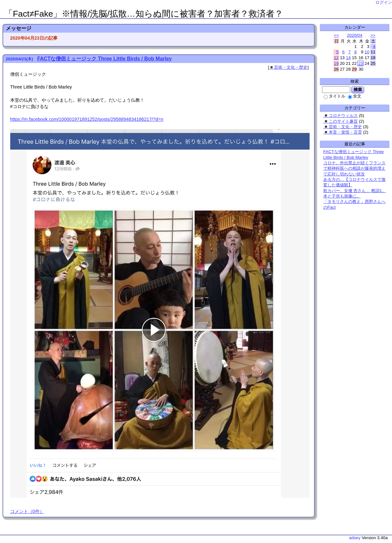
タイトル (334, 96)
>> (373, 35)
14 (348, 58)
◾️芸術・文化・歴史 (288, 67)
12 (336, 58)
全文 (355, 96)
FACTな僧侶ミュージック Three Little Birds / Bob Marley (104, 59)
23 (361, 63)
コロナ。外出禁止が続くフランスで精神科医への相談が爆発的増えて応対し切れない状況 (354, 168)
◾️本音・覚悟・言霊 (343, 132)
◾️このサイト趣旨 (341, 121)
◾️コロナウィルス (341, 116)
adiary (355, 538)
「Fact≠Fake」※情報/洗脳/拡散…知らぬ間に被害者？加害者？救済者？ (143, 14)
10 (367, 52)
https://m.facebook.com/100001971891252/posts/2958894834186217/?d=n (87, 119)
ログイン (384, 2)
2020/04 (355, 35)
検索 (358, 89)
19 (336, 63)
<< (336, 35)
